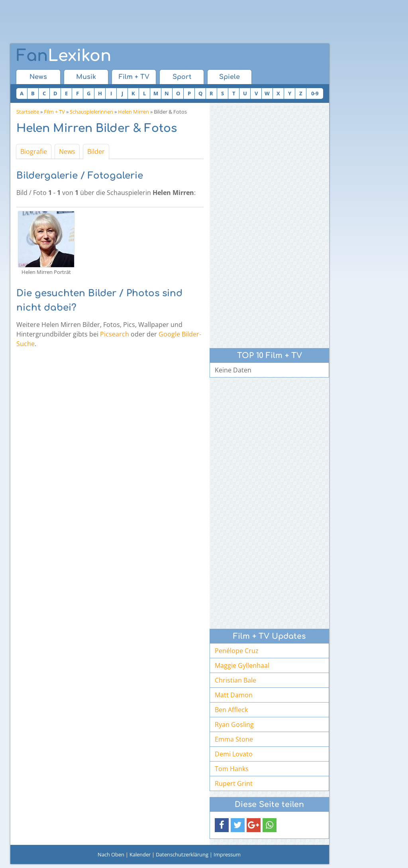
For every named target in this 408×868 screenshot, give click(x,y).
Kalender (140, 854)
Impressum (227, 854)
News (38, 77)
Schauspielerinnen (91, 112)
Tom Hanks (232, 769)
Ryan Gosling (234, 724)
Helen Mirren (133, 112)
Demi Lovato (234, 754)
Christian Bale (235, 680)
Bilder (96, 152)
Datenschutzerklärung (182, 854)
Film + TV (134, 77)
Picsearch (115, 334)
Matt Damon (234, 695)
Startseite (28, 112)
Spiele (229, 77)
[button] (222, 825)
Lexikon (64, 56)
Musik (86, 77)
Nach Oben (111, 854)
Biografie (34, 152)
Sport (182, 77)
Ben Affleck (231, 710)
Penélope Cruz (237, 651)
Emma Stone (234, 739)
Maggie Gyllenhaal (242, 665)
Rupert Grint (234, 783)
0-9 (315, 93)
